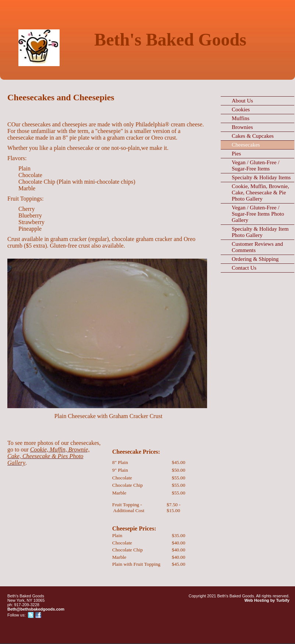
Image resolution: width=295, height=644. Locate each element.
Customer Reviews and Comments (257, 247)
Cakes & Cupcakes (253, 136)
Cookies (241, 109)
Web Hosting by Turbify (267, 600)
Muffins (241, 118)
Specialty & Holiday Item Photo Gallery (260, 232)
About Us (242, 101)
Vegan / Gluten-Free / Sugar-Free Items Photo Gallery (258, 214)
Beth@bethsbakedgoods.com (36, 609)
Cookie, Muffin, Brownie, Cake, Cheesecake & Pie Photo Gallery (260, 193)
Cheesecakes (246, 145)
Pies (236, 154)
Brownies (242, 127)
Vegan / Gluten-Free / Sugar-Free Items (256, 166)
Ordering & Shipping (255, 259)
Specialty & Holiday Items (261, 177)
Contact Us (244, 268)
